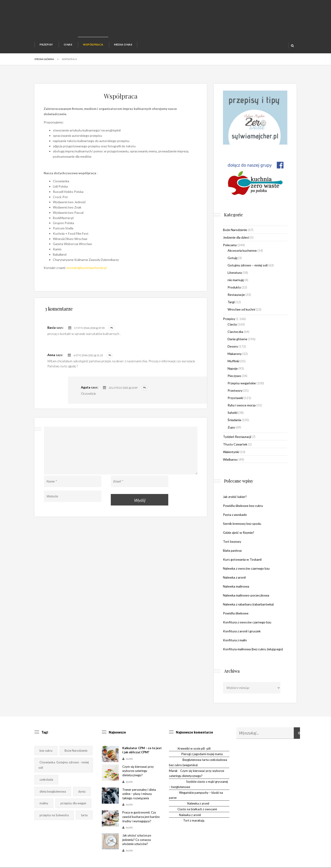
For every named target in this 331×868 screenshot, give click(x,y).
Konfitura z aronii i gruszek (242, 631)
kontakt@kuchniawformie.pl (87, 268)
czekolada (46, 779)
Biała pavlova (232, 550)
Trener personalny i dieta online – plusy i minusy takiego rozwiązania (139, 794)
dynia (82, 791)
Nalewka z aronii (234, 577)
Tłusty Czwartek (235, 444)
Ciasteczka (235, 332)
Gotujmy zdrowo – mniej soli (248, 265)
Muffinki (233, 361)
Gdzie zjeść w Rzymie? (239, 533)
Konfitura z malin (235, 640)
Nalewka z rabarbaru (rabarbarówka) (248, 604)
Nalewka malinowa (236, 586)
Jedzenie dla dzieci (236, 237)
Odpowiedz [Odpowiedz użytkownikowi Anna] (110, 355)
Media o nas (123, 44)
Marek (173, 771)
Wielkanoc (230, 459)
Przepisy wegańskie (242, 383)
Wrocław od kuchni (241, 309)
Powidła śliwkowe (236, 613)
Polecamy (230, 245)
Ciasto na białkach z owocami (197, 809)
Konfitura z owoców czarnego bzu (247, 622)
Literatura (235, 273)
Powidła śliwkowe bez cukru (243, 506)
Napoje (233, 368)
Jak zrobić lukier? (235, 497)
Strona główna (44, 59)
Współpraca (93, 44)
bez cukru (46, 751)
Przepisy (46, 44)
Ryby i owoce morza (242, 405)
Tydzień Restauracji (237, 437)
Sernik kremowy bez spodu (242, 524)
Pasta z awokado (235, 515)
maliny (44, 803)
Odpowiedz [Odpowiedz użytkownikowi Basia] (111, 328)
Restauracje (236, 295)
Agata (129, 759)
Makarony (235, 354)
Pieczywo (234, 376)
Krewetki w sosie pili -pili (194, 748)
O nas (68, 44)
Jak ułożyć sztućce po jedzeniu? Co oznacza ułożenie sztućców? (137, 840)
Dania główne (237, 339)
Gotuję (233, 258)
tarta (84, 815)
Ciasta (232, 324)
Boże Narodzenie (235, 230)
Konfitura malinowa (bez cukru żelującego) (253, 649)
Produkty (234, 287)
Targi (231, 302)
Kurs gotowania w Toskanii (242, 559)
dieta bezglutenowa (53, 791)
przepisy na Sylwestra (54, 815)
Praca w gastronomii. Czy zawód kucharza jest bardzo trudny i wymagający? (141, 817)
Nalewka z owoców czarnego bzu (246, 568)
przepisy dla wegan (73, 803)
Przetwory (235, 390)
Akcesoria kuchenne (242, 250)
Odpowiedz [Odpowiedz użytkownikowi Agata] (144, 388)
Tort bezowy (232, 541)
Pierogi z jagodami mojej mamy (202, 754)
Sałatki (233, 413)
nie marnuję (236, 280)
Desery (233, 346)
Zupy (231, 427)
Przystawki (235, 398)
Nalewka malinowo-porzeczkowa (246, 595)
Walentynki (231, 452)
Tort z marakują (194, 820)
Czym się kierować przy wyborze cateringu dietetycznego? (138, 771)
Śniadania (234, 420)
